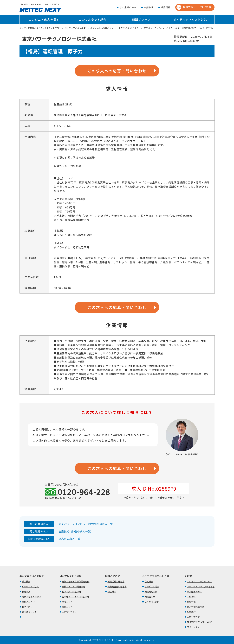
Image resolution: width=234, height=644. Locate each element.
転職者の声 (150, 597)
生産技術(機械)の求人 (129, 28)
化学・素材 (27, 607)
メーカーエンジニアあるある (201, 586)
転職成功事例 (151, 591)
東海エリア (67, 602)
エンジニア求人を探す (44, 19)
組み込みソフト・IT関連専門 (75, 597)
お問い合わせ (193, 617)
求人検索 (26, 581)
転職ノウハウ (141, 19)
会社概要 (149, 581)
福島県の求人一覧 (69, 539)
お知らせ (149, 7)
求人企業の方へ (128, 7)
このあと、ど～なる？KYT (199, 581)
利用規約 (191, 612)
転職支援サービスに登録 (194, 7)
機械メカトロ (28, 602)
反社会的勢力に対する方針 (200, 622)
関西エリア (67, 607)
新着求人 (26, 591)
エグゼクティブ (69, 612)
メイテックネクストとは (190, 19)
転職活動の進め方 (116, 581)
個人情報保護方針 (195, 607)
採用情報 (166, 7)
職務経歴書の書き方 (117, 586)
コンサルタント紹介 (93, 19)
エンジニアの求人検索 (75, 28)
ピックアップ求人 (30, 586)
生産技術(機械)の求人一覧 (75, 531)
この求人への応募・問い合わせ (117, 71)
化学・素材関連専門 (71, 591)
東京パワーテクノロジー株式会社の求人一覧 (86, 524)
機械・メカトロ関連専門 (74, 586)
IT (23, 617)
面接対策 (112, 591)
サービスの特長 (152, 586)
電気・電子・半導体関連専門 (76, 581)
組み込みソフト (29, 612)
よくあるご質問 (152, 602)
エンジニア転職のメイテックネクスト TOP (40, 28)
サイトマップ (193, 627)
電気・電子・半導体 (31, 597)
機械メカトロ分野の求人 (102, 28)
